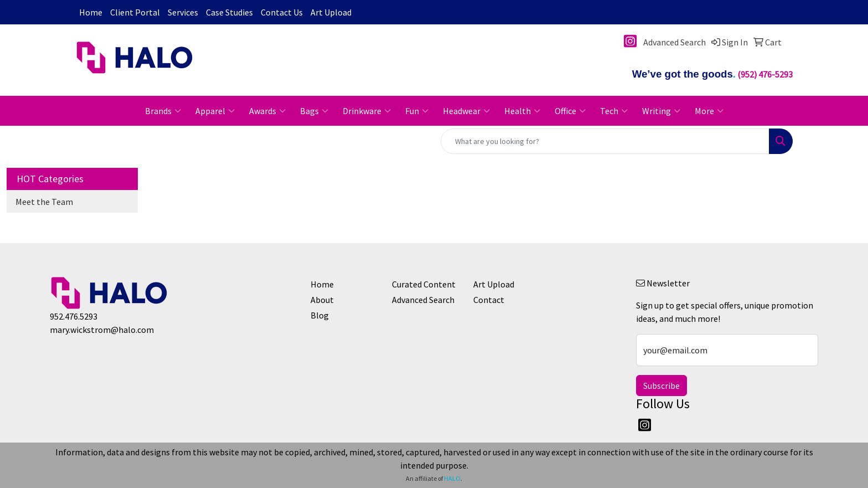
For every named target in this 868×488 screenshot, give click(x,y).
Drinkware (367, 111)
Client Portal (135, 12)
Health (522, 111)
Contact (489, 300)
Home (91, 12)
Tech (614, 111)
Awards (267, 111)
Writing (661, 111)
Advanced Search (423, 300)
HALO (452, 478)
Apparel (215, 111)
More (709, 111)
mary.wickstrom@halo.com (102, 330)
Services (183, 12)
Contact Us (282, 12)
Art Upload (331, 12)
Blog (320, 315)
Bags (314, 111)
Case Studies (229, 12)
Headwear (466, 111)
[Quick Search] (605, 141)
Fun (417, 111)
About (322, 300)
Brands (163, 111)
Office (570, 111)
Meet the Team (44, 202)
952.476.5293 (74, 316)
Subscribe (662, 386)
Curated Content (424, 284)
